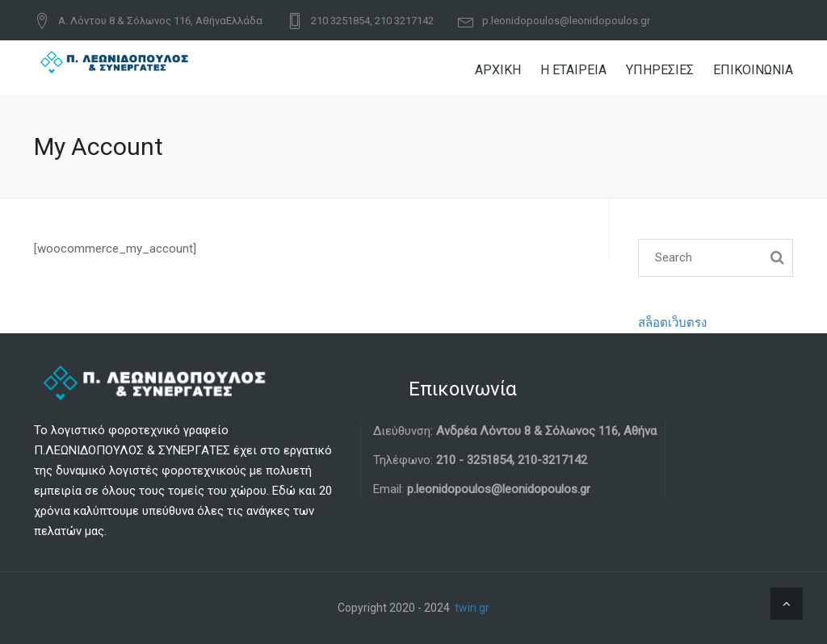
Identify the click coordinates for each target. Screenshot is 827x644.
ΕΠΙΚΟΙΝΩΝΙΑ (753, 70)
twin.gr (472, 608)
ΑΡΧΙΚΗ (498, 70)
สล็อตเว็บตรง (672, 323)
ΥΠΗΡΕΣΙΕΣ (660, 70)
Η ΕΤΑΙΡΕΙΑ (573, 70)
